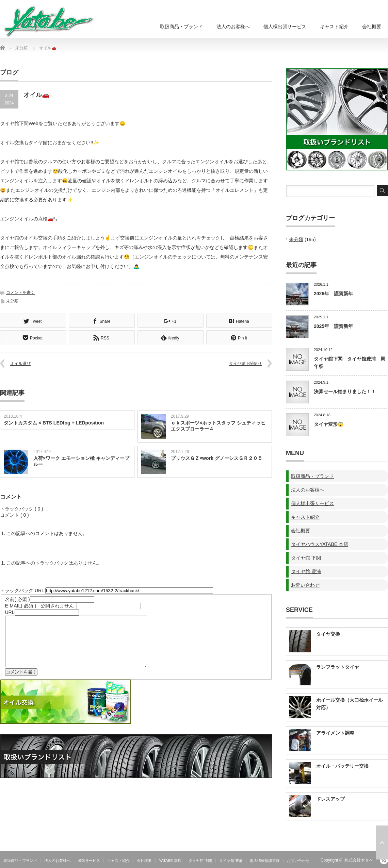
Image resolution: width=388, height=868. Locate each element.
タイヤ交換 (328, 634)
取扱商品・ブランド (181, 27)
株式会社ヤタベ (359, 860)
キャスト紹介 (334, 27)
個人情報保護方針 (265, 861)
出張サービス (89, 861)
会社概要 (372, 27)
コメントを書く (20, 293)
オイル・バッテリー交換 (342, 766)
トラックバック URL (22, 590)
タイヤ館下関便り (245, 363)
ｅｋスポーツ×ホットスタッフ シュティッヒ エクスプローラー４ (218, 425)
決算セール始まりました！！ (345, 391)
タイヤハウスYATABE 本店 (320, 544)
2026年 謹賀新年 (333, 294)
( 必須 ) (18, 599)
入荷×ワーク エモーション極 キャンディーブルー (81, 461)
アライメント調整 (335, 733)
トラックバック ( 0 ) (22, 508)
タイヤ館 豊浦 (306, 571)
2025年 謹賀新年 (333, 326)
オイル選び (20, 363)
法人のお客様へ (233, 27)
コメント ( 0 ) (14, 514)
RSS (384, 860)
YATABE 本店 (170, 861)
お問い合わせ (305, 585)
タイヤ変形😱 (329, 424)
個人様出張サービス (285, 27)
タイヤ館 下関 (306, 558)
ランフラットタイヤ (338, 667)
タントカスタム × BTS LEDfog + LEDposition (54, 422)
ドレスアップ (330, 799)
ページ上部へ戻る (382, 842)
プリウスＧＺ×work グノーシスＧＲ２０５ (217, 457)
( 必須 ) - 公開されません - (41, 605)
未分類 (21, 48)
